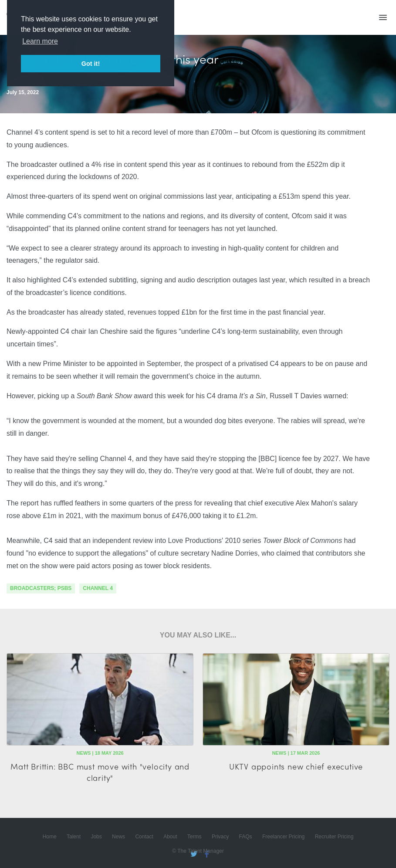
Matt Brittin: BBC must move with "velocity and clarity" (100, 772)
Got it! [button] (91, 64)
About (170, 837)
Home (50, 837)
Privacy (220, 837)
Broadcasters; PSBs (41, 588)
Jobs (96, 837)
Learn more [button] (40, 41)
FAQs (246, 837)
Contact (144, 837)
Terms (195, 837)
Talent (74, 837)
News (118, 837)
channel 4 (98, 588)
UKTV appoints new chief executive (296, 766)
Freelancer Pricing (283, 837)
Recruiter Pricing (334, 837)
